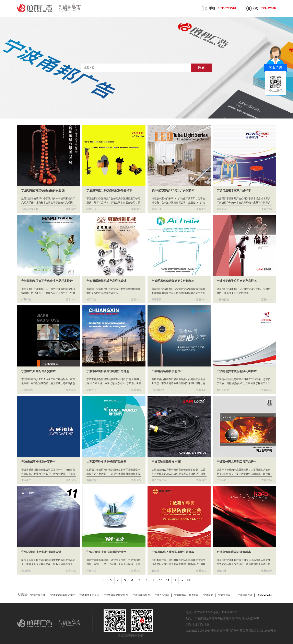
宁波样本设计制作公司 (186, 595)
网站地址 (192, 625)
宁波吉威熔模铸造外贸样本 (38, 462)
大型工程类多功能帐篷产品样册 (106, 462)
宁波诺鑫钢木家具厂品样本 (234, 190)
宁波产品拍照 (162, 595)
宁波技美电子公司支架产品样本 (237, 281)
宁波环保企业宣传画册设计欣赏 (106, 552)
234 (189, 580)
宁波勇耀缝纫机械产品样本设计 (106, 281)
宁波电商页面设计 (89, 595)
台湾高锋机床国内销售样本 (234, 552)
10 (161, 580)
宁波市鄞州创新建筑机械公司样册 (108, 371)
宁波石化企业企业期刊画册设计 (41, 552)
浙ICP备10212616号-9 (262, 631)
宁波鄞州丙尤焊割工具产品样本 (237, 462)
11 (168, 580)
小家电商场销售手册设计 (167, 371)
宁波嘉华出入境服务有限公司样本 (173, 552)
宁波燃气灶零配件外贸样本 (38, 371)
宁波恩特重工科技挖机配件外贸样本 (109, 190)
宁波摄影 (208, 595)
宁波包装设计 (225, 595)
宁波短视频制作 (141, 595)
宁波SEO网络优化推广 (63, 595)
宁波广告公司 (38, 595)
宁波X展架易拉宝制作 (116, 595)
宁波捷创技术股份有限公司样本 (237, 371)
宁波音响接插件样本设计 (167, 462)
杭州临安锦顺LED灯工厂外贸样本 (173, 190)
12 (175, 580)
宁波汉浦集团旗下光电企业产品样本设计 (47, 281)
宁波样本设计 (245, 595)
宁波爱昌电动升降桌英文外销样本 (173, 281)
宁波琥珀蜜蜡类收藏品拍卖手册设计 (44, 190)
